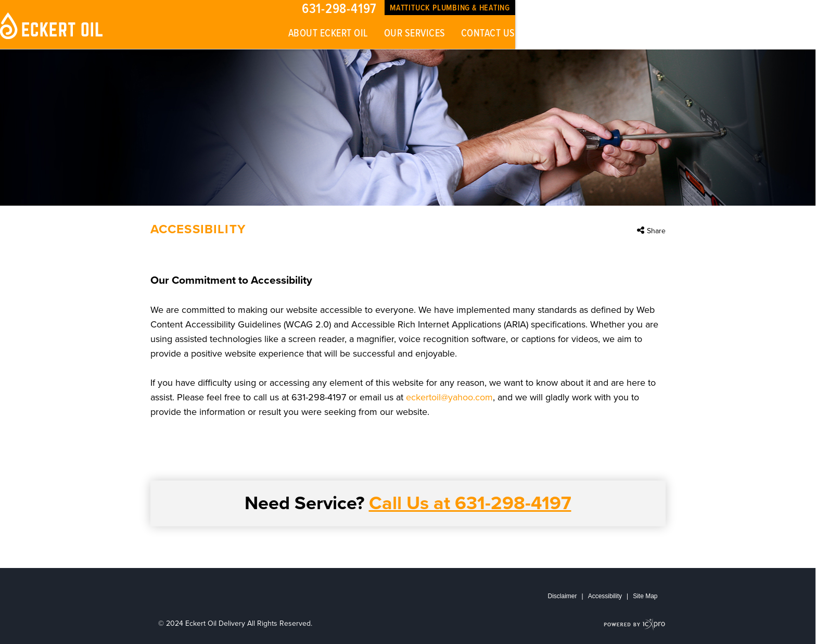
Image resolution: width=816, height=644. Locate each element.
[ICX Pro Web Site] (635, 624)
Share (656, 231)
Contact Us (488, 34)
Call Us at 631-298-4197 (470, 503)
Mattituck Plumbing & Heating (450, 8)
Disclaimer (563, 596)
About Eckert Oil (328, 34)
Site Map (645, 596)
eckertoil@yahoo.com (449, 397)
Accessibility (605, 596)
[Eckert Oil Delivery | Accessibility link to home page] (52, 26)
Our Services (415, 34)
